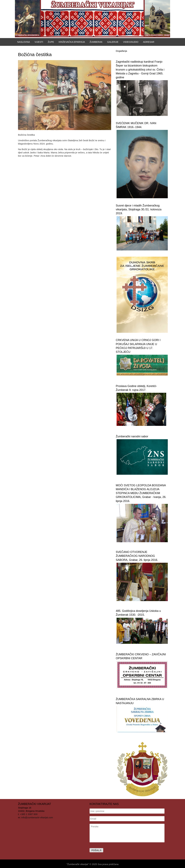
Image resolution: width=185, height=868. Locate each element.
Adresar (149, 42)
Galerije (113, 42)
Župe (51, 42)
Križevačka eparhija (72, 42)
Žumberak (96, 42)
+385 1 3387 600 (29, 814)
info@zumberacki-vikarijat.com (37, 817)
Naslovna (24, 42)
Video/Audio (131, 42)
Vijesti (39, 42)
